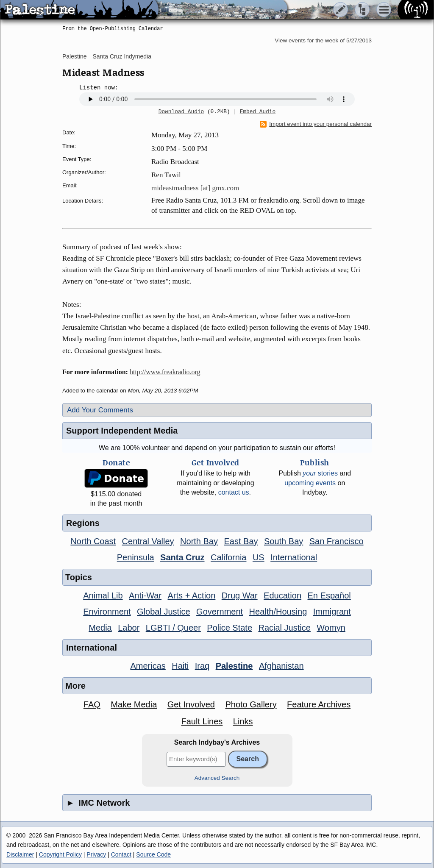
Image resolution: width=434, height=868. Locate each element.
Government (220, 612)
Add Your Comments (100, 410)
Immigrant (332, 612)
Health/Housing (278, 612)
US (259, 557)
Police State (230, 628)
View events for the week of (323, 40)
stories (320, 473)
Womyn (331, 628)
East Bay (241, 541)
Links (243, 721)
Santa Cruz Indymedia (122, 56)
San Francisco (337, 541)
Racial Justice (284, 628)
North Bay (199, 541)
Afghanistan (281, 666)
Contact (121, 854)
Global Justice (164, 612)
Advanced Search (217, 778)
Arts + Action (192, 595)
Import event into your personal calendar (316, 124)
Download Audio (181, 112)
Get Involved (191, 704)
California (228, 557)
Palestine (75, 56)
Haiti (180, 666)
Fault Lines (202, 721)
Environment (107, 612)
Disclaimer (20, 854)
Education (282, 595)
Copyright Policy (60, 854)
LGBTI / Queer (173, 628)
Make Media (134, 704)
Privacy (96, 854)
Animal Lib (103, 595)
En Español (329, 595)
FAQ (92, 704)
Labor (129, 628)
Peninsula (136, 557)
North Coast (93, 541)
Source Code (153, 854)
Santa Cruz (182, 557)
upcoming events (310, 483)
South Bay (284, 541)
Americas (148, 666)
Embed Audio (258, 112)
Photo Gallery (251, 704)
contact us (234, 492)
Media (100, 628)
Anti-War (145, 595)
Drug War (240, 595)
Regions (83, 523)
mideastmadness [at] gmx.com (195, 188)
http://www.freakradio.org (165, 372)
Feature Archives (319, 704)
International (294, 557)
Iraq (202, 666)
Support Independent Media (122, 431)
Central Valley (148, 541)
